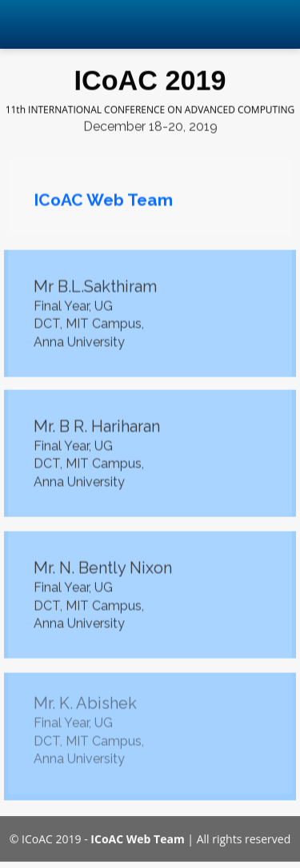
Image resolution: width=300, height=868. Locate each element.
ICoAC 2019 (150, 80)
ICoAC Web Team (137, 836)
